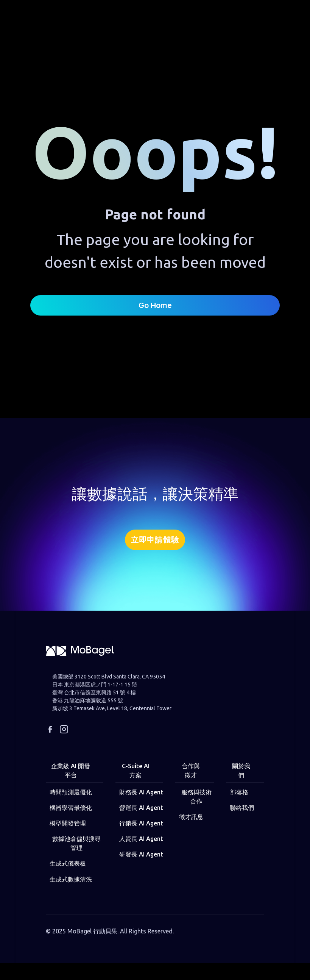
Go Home (155, 305)
